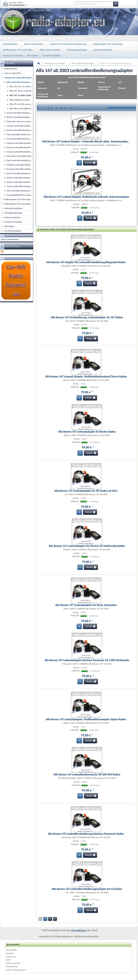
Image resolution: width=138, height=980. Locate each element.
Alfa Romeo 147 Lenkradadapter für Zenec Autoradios (86, 605)
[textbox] (94, 4)
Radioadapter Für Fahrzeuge (108, 44)
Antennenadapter (103, 50)
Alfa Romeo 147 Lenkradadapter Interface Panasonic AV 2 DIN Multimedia (87, 660)
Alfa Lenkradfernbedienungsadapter (86, 63)
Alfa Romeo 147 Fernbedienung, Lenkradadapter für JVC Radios (87, 317)
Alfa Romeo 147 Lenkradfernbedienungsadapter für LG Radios (87, 889)
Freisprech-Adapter (13, 56)
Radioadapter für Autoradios (18, 50)
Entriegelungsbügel (77, 50)
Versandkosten (79, 930)
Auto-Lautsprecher (34, 44)
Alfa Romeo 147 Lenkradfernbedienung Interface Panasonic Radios (86, 834)
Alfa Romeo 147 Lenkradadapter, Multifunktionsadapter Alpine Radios (86, 719)
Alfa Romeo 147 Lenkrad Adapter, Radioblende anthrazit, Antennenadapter (86, 197)
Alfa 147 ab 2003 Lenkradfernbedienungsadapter (119, 63)
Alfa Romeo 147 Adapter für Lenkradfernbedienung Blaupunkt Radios (86, 262)
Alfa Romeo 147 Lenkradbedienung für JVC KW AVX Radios (87, 774)
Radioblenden (11, 44)
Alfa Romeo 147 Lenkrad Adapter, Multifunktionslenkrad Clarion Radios (86, 376)
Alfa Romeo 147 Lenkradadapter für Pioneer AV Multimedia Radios (87, 546)
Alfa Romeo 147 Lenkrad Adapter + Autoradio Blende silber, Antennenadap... (86, 141)
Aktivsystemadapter (50, 50)
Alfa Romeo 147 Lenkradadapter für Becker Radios (87, 432)
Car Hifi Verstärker (52, 56)
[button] (116, 4)
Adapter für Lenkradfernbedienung (69, 44)
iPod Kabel (33, 56)
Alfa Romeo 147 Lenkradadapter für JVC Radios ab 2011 (86, 491)
